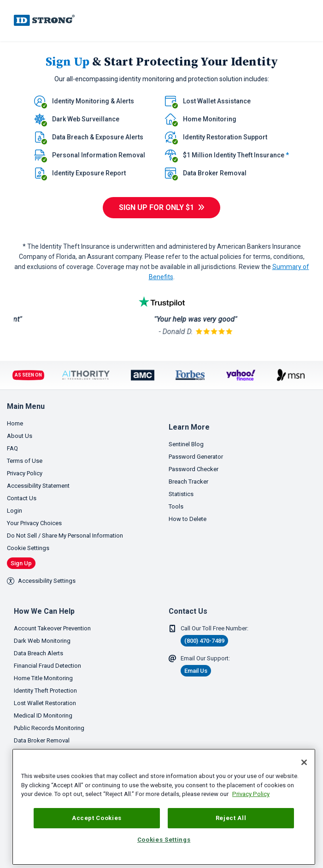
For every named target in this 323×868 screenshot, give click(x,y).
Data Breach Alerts (38, 653)
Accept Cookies (97, 818)
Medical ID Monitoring (43, 715)
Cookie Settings (28, 548)
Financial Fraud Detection (47, 666)
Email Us (196, 671)
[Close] (304, 762)
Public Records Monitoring (49, 728)
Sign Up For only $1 (156, 207)
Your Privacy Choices (34, 523)
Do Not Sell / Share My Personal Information (65, 536)
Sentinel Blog (186, 444)
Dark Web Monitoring (42, 641)
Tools (176, 506)
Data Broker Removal (42, 740)
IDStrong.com (44, 20)
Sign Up (21, 563)
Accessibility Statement (38, 486)
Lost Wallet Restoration (45, 703)
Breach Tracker (188, 482)
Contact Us (22, 498)
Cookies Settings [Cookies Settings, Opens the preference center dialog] (164, 840)
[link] (291, 21)
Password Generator (196, 457)
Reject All (231, 818)
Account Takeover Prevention (52, 628)
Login (15, 511)
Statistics (181, 494)
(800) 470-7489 (204, 641)
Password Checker (194, 469)
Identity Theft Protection (45, 691)
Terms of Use (25, 461)
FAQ (12, 448)
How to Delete (188, 519)
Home (15, 423)
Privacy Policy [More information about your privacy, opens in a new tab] (251, 794)
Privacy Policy (25, 473)
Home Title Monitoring (43, 678)
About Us (20, 436)
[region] (164, 807)
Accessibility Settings (41, 581)
